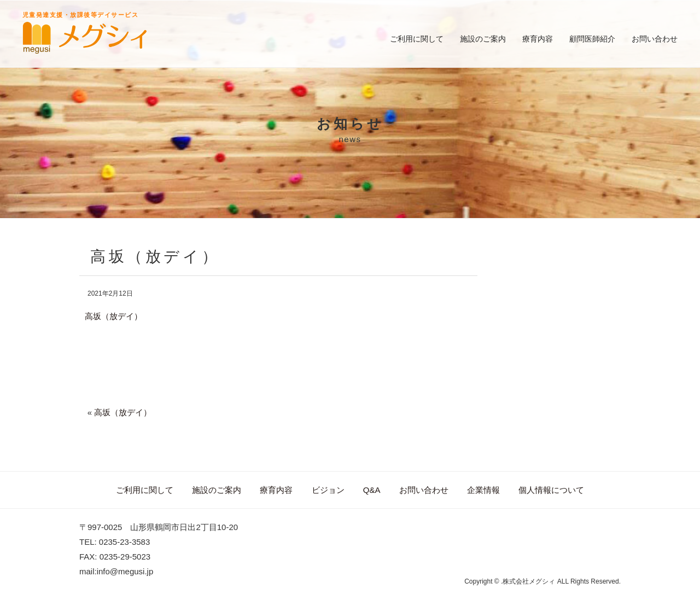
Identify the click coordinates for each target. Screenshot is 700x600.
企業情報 (483, 490)
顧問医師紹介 (592, 39)
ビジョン (328, 490)
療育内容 (538, 39)
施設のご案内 (483, 39)
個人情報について (551, 490)
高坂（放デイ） (113, 316)
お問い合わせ (655, 39)
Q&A (372, 490)
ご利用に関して (417, 39)
